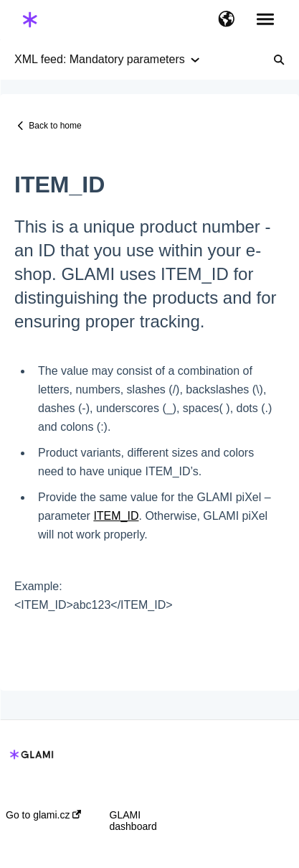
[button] (226, 20)
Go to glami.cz (43, 815)
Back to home (55, 126)
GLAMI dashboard (133, 821)
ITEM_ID (116, 516)
